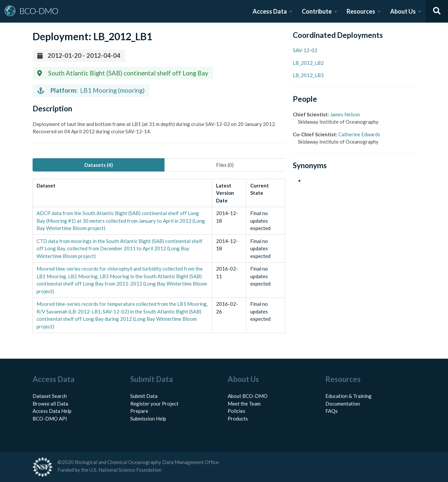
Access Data (270, 11)
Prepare (139, 411)
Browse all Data (50, 404)
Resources (361, 11)
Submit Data (144, 396)
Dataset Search (50, 396)
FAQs (332, 411)
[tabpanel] (159, 256)
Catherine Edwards (359, 134)
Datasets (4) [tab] (99, 165)
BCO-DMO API (50, 419)
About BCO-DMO (248, 396)
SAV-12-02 (305, 50)
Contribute (317, 11)
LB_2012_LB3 (308, 75)
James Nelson (345, 114)
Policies (236, 411)
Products (238, 419)
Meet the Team (244, 404)
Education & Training (348, 396)
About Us (403, 11)
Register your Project (154, 404)
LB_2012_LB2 (308, 63)
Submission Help (148, 419)
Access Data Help (52, 411)
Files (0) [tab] (225, 165)
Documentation (343, 404)
